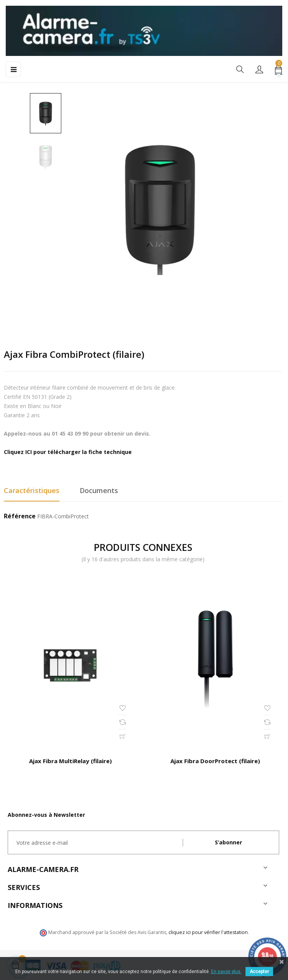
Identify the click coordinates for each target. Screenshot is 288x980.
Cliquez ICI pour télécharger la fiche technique (68, 452)
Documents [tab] (99, 490)
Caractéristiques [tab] (32, 490)
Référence (20, 516)
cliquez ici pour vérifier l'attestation (208, 932)
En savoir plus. (226, 972)
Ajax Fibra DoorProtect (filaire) (215, 761)
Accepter (259, 972)
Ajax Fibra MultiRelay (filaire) (70, 761)
